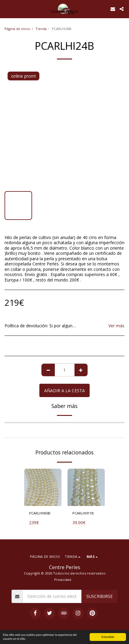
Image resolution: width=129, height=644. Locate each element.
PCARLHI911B (83, 513)
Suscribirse (99, 596)
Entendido (108, 637)
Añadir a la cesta (64, 391)
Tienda (41, 29)
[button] (7, 9)
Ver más (116, 326)
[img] (43, 487)
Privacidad (63, 580)
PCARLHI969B (40, 513)
